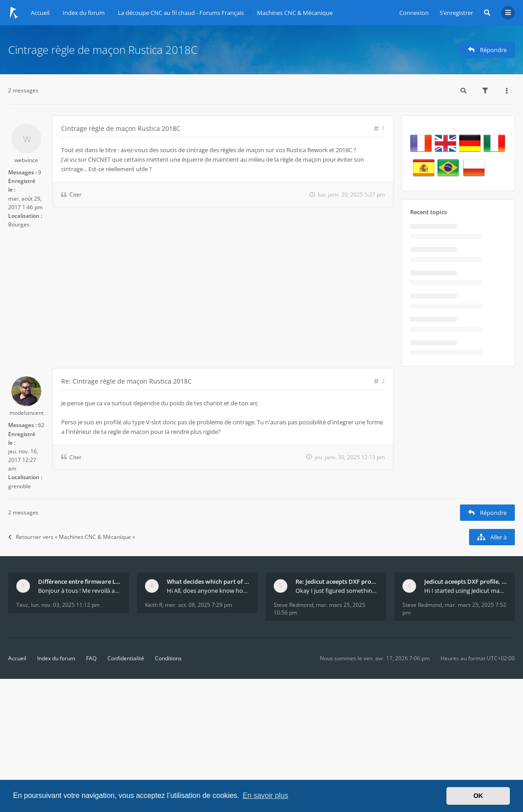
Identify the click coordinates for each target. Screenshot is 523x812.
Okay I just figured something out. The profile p (337, 591)
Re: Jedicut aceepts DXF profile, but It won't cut (337, 581)
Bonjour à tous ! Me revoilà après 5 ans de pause (79, 591)
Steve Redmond (293, 605)
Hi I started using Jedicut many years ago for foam (465, 591)
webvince (26, 160)
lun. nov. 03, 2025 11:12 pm (65, 605)
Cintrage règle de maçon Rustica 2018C (103, 50)
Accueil (17, 658)
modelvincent (27, 413)
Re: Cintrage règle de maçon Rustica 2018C (126, 381)
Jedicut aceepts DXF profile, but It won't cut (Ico (465, 581)
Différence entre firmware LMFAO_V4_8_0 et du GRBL (79, 581)
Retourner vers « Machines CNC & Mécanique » (72, 537)
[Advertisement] (201, 300)
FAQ (91, 658)
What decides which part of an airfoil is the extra (208, 581)
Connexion (414, 13)
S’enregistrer (456, 13)
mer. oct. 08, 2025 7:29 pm (199, 605)
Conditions (168, 658)
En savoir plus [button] (265, 795)
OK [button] (478, 796)
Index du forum (56, 658)
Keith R (154, 605)
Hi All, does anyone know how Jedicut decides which (208, 591)
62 (41, 425)
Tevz (22, 605)
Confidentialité (126, 658)
